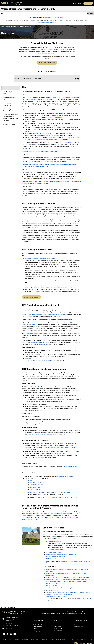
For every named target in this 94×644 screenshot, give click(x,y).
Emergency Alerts (78, 626)
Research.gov (42, 343)
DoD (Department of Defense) (54, 541)
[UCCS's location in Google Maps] (13, 618)
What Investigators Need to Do (11, 98)
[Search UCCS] (91, 3)
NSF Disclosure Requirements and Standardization (39, 360)
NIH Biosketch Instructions (35, 486)
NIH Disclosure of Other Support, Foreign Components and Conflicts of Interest (49, 491)
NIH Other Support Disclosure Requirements (10, 109)
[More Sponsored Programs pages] (12, 13)
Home (3, 26)
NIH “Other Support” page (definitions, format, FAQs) (43, 433)
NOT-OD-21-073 (34, 386)
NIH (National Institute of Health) (55, 558)
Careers (35, 627)
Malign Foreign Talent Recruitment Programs (35, 341)
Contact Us (77, 622)
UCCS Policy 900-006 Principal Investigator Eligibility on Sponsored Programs (67, 576)
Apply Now (84, 3)
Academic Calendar (38, 624)
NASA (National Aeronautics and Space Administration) (61, 553)
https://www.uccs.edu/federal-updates (53, 18)
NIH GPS (30, 479)
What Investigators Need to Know (11, 92)
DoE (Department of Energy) (53, 551)
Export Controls (44, 13)
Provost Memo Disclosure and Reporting (29, 78)
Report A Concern (78, 624)
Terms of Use (17, 638)
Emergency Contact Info (61, 638)
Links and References (9, 124)
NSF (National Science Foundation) (55, 556)
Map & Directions (37, 631)
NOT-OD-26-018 (75, 496)
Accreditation (36, 622)
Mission (32, 638)
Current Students (58, 624)
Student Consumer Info (81, 638)
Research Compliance (11, 26)
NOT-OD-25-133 (66, 496)
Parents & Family (58, 627)
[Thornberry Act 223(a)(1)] (55, 548)
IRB (36, 13)
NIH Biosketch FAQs (35, 488)
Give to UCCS (71, 638)
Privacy (10, 638)
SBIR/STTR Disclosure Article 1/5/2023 (56, 596)
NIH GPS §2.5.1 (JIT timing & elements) (59, 446)
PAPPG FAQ (28, 357)
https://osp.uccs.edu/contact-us (47, 23)
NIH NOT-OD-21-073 (51, 583)
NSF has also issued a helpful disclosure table (37, 332)
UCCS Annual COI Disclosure (31, 296)
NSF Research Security (52, 589)
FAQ (34, 629)
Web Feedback (63, 614)
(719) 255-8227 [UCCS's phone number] (9, 623)
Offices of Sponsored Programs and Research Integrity (28, 9)
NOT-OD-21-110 (56, 496)
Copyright (4, 638)
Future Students (57, 622)
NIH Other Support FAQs (36, 483)
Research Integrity (27, 13)
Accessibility (25, 638)
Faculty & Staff (57, 626)
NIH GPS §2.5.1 (63, 433)
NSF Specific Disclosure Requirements (10, 104)
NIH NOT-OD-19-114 (51, 585)
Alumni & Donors (58, 629)
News (5, 87)
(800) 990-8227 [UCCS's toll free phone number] (16, 625)
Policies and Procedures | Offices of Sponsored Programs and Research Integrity (68, 591)
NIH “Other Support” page (58, 452)
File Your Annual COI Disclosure (47, 62)
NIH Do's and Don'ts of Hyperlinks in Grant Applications (61, 587)
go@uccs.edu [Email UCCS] (9, 628)
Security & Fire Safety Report (42, 638)
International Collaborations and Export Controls (59, 594)
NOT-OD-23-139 (82, 598)
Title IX (90, 638)
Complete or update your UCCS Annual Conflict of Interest (41, 258)
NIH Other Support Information (36, 481)
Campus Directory (37, 626)
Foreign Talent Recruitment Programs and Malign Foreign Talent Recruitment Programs (11, 117)
